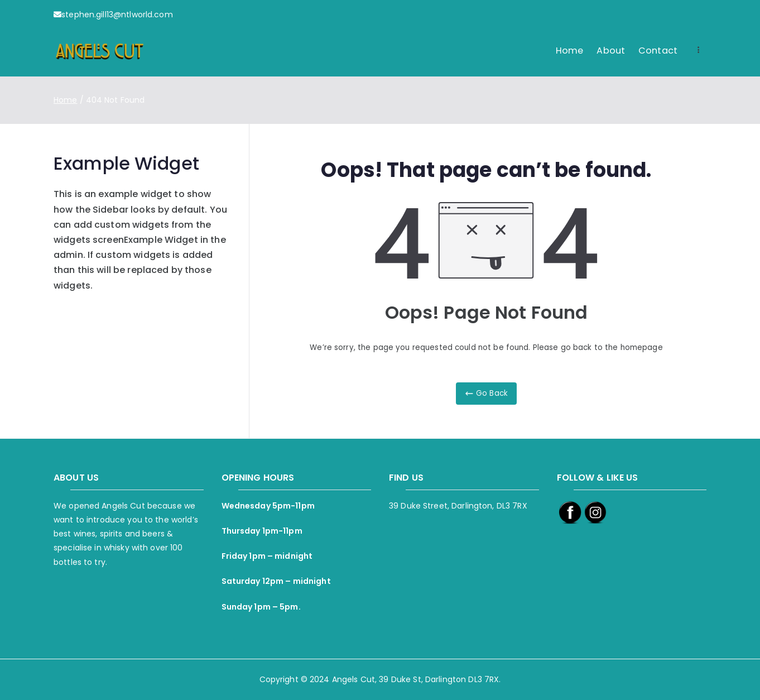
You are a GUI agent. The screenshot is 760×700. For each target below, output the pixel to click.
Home (570, 51)
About (611, 51)
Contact (658, 51)
